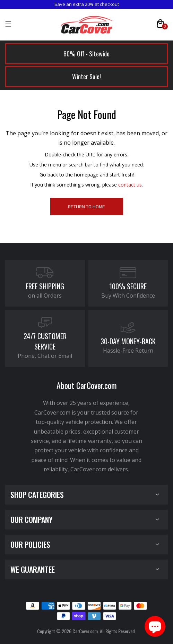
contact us (130, 185)
